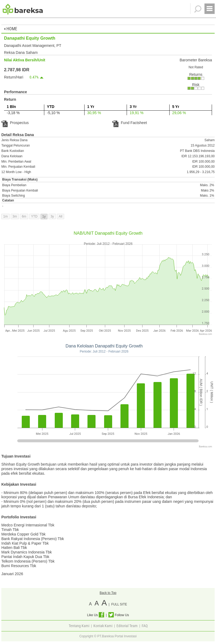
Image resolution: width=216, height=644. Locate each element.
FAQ (145, 626)
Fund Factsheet (129, 123)
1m (6, 216)
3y (52, 216)
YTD (34, 216)
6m (24, 216)
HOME (11, 29)
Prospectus (15, 123)
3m (15, 216)
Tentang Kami (79, 626)
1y (44, 216)
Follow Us (119, 615)
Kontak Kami (103, 626)
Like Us (96, 615)
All (61, 216)
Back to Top (108, 593)
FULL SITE (119, 604)
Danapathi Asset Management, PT (33, 46)
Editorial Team (127, 626)
